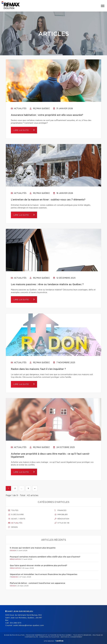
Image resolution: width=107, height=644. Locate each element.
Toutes (13, 510)
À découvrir (16, 515)
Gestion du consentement (71, 637)
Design (13, 527)
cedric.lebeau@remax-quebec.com (28, 625)
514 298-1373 (16, 623)
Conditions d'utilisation (49, 637)
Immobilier (61, 515)
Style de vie (62, 523)
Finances (60, 510)
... (22, 488)
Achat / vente (17, 519)
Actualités (19, 109)
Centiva (59, 641)
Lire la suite (22, 130)
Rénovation (62, 519)
